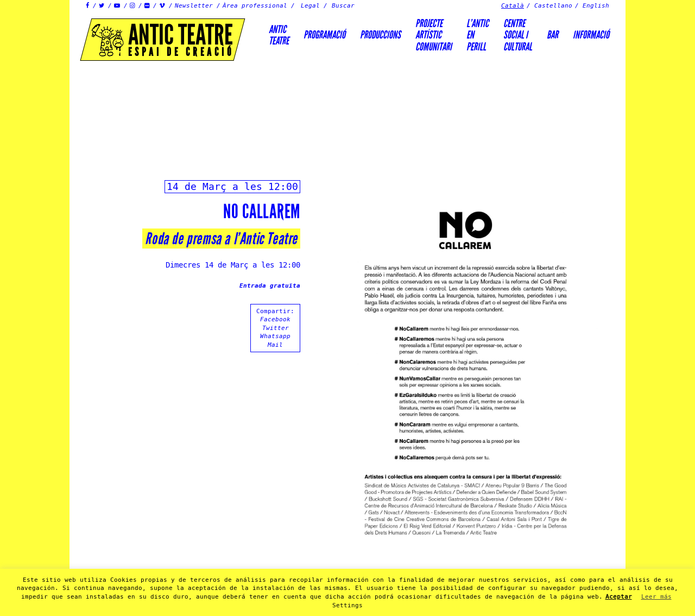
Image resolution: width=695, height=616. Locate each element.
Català (513, 6)
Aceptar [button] (619, 597)
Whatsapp (275, 336)
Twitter (276, 328)
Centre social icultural (518, 35)
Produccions (380, 35)
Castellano (553, 6)
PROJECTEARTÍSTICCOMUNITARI (434, 35)
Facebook (275, 319)
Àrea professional (255, 6)
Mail (275, 345)
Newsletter (194, 6)
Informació (591, 35)
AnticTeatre (279, 35)
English (596, 6)
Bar (552, 35)
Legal (310, 6)
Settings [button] (347, 605)
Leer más (656, 597)
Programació (324, 35)
